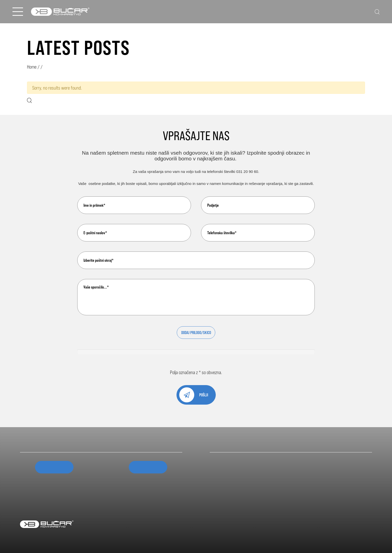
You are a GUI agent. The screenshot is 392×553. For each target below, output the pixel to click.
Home (32, 67)
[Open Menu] (18, 12)
